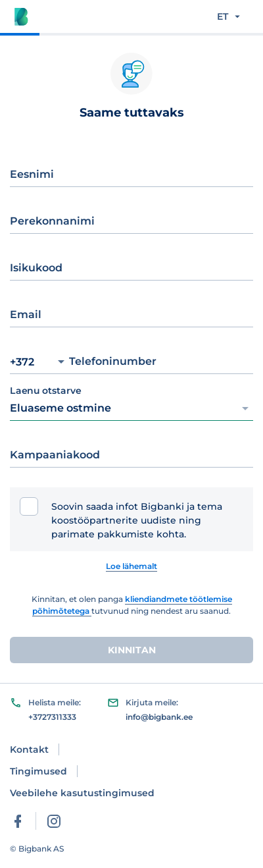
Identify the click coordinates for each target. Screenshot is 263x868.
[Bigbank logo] (21, 16)
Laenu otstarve (46, 391)
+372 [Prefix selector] (37, 362)
